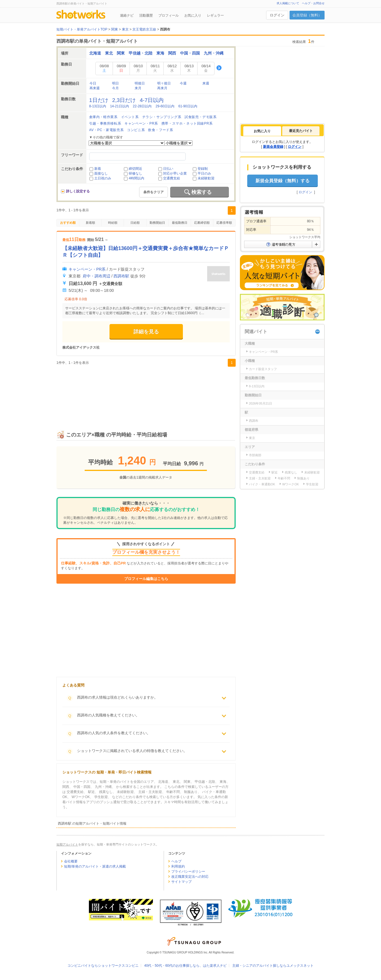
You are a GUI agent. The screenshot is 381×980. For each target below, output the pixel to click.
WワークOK (291, 484)
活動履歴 (146, 16)
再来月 (162, 88)
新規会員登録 (273, 147)
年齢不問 (284, 478)
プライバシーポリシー (188, 872)
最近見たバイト (301, 131)
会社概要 (71, 861)
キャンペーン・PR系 (141, 123)
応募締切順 (202, 223)
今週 (183, 83)
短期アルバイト (67, 844)
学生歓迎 (312, 484)
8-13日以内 (98, 106)
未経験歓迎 (206, 178)
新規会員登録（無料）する (283, 181)
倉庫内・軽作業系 (103, 117)
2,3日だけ (124, 100)
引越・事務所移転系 (105, 123)
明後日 (140, 83)
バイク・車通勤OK (262, 484)
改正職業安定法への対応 (190, 877)
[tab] (262, 131)
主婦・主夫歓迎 (260, 478)
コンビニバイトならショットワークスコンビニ (103, 966)
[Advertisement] (146, 392)
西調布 (254, 421)
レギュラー (215, 16)
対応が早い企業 (175, 173)
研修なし (135, 173)
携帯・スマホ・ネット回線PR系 (187, 123)
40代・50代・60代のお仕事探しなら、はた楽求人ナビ (185, 966)
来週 (206, 83)
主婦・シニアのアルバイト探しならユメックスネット (273, 966)
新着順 (90, 223)
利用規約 (178, 866)
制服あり (303, 478)
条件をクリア (154, 192)
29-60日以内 (165, 106)
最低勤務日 (180, 223)
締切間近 (135, 169)
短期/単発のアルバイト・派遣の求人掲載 (95, 866)
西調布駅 (121, 276)
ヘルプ (176, 861)
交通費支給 (172, 178)
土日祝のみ (103, 178)
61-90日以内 (188, 106)
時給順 (113, 223)
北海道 (95, 53)
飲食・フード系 (161, 130)
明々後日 (164, 83)
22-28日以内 (142, 106)
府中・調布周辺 (97, 276)
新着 (98, 169)
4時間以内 (136, 178)
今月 (115, 88)
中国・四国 (190, 53)
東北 (109, 53)
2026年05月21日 (260, 403)
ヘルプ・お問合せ (313, 3)
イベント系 (130, 117)
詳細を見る (146, 332)
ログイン (277, 15)
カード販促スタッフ (263, 369)
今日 (93, 83)
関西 (172, 53)
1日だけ (99, 100)
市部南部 (255, 455)
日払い (168, 169)
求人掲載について (288, 3)
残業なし (291, 472)
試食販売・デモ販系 (201, 117)
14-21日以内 (120, 106)
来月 (138, 88)
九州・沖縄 (214, 53)
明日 (115, 83)
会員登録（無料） (307, 15)
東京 (252, 438)
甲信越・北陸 (141, 53)
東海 (160, 53)
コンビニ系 (136, 130)
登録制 (203, 169)
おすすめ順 (68, 223)
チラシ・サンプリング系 (162, 117)
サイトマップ (181, 882)
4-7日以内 (152, 100)
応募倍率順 (224, 223)
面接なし (101, 173)
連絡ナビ (127, 16)
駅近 (275, 472)
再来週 (95, 88)
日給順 (135, 223)
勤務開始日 (157, 223)
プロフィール (168, 16)
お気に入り (193, 16)
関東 (121, 53)
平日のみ (204, 173)
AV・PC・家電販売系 (106, 130)
